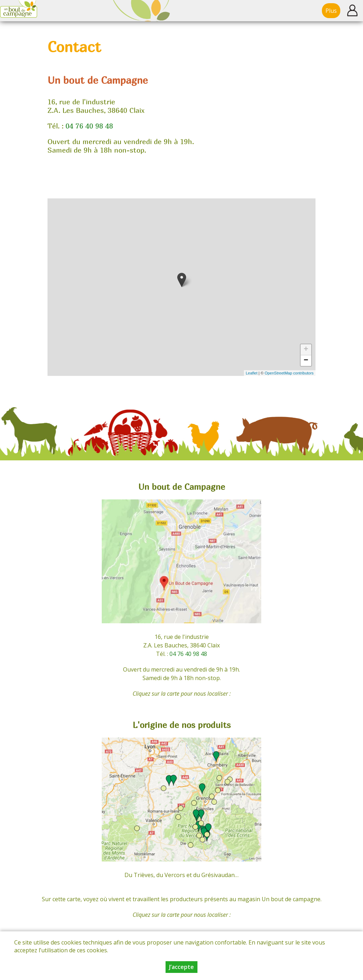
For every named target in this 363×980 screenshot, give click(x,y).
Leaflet (252, 373)
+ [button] (306, 350)
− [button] (306, 361)
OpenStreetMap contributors (289, 373)
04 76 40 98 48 (89, 126)
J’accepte (181, 967)
